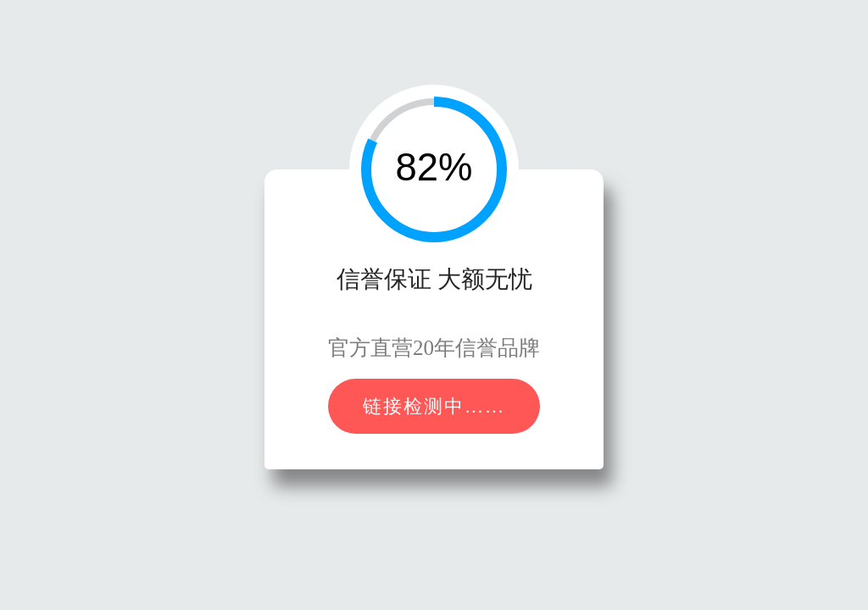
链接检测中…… (434, 406)
